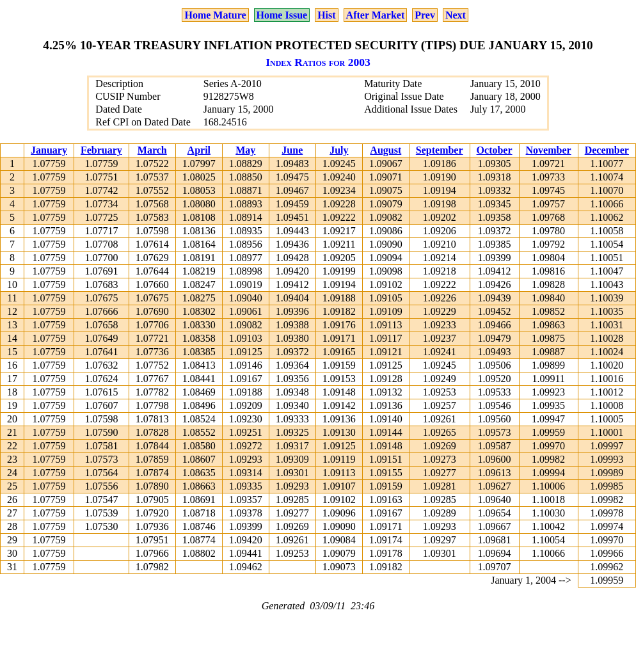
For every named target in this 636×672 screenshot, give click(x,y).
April (199, 150)
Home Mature (215, 15)
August (386, 150)
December (607, 150)
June (292, 150)
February (101, 150)
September (440, 150)
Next (456, 15)
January (49, 150)
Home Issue (282, 15)
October (495, 150)
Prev (425, 15)
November (549, 150)
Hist (326, 15)
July (339, 150)
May (245, 150)
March (152, 150)
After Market (376, 15)
